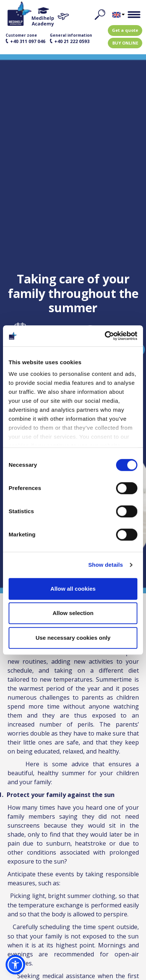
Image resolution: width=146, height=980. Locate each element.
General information (71, 39)
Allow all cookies (73, 589)
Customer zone (25, 39)
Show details (106, 565)
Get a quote (125, 30)
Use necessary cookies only (73, 638)
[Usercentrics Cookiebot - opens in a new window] (105, 336)
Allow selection (73, 613)
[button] (15, 965)
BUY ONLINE (125, 43)
